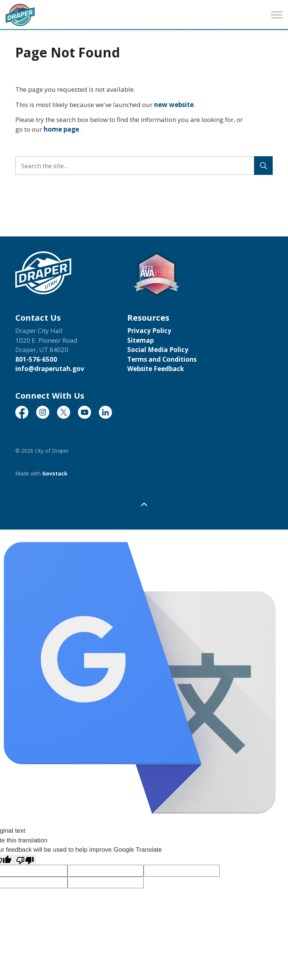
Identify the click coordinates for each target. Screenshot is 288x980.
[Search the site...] (144, 166)
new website (174, 105)
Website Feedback (156, 369)
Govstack (55, 473)
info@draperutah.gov (50, 369)
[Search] (263, 166)
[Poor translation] (25, 860)
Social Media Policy (158, 350)
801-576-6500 (36, 359)
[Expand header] (277, 15)
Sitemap (140, 340)
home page (61, 129)
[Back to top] (144, 504)
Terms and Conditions (162, 359)
